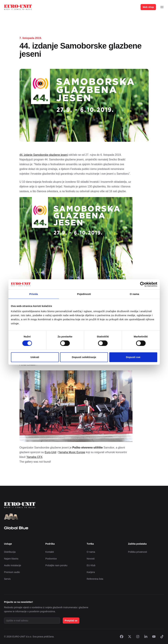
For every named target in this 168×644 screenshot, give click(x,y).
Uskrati (35, 357)
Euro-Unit (50, 452)
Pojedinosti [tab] (84, 294)
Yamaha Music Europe (72, 452)
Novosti (91, 559)
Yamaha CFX (34, 457)
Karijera (91, 572)
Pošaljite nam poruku (56, 565)
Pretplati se (71, 621)
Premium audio (12, 572)
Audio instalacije (13, 565)
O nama (91, 552)
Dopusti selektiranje (84, 357)
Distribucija (10, 552)
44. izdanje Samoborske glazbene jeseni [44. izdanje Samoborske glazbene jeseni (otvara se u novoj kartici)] (44, 155)
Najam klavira (11, 559)
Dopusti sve (133, 357)
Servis (7, 579)
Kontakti (50, 552)
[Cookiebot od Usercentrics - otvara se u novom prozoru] (143, 284)
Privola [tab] (34, 294)
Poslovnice (51, 559)
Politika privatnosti (137, 552)
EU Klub (91, 565)
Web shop (148, 7)
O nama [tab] (135, 294)
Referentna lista (95, 579)
